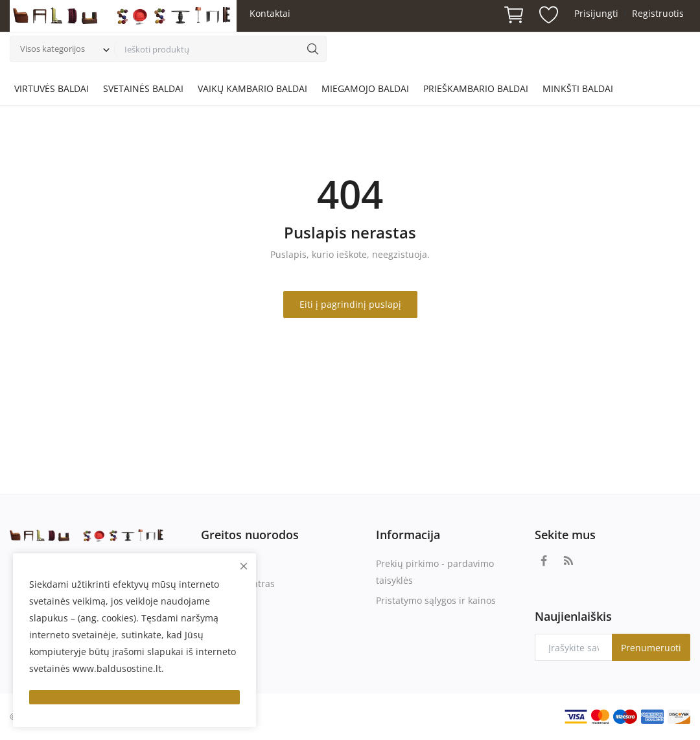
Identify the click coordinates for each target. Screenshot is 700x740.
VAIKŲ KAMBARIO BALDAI (252, 88)
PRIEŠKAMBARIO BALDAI (476, 88)
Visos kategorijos (52, 49)
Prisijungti (596, 13)
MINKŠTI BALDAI (578, 88)
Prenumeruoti (651, 648)
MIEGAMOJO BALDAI (365, 88)
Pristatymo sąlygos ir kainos (436, 600)
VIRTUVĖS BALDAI (52, 88)
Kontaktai (270, 13)
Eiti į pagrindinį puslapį (350, 304)
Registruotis (658, 13)
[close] (244, 566)
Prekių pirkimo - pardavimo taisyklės (435, 572)
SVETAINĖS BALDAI (143, 88)
